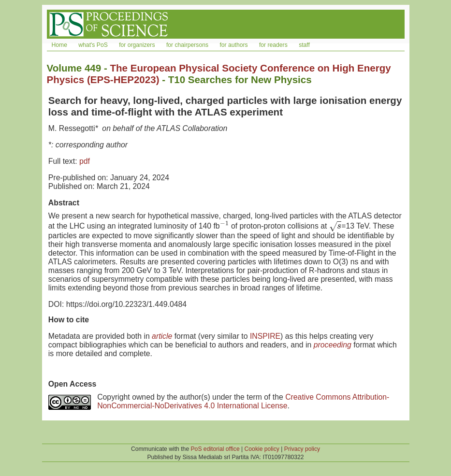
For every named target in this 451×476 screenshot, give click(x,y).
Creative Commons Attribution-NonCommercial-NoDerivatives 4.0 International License (243, 401)
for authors (233, 45)
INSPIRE (265, 336)
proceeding (333, 345)
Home (59, 45)
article (162, 336)
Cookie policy (262, 449)
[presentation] (225, 226)
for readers (273, 45)
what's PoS (93, 45)
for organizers (137, 45)
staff (304, 45)
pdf (85, 161)
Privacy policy (302, 449)
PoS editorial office (215, 449)
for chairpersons (187, 45)
